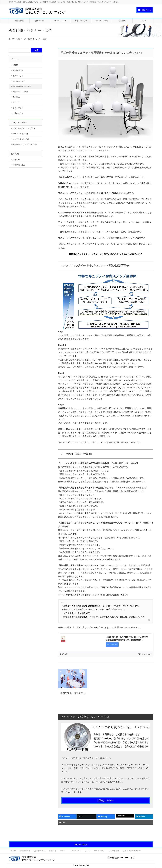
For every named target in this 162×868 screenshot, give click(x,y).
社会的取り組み (19, 165)
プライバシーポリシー (132, 851)
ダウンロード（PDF (112, 645)
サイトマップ (18, 108)
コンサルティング (19, 81)
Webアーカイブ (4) (20, 134)
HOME (15, 65)
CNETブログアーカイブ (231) (24, 128)
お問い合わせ (18, 113)
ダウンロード (76, 851)
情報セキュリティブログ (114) (25, 144)
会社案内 (16, 97)
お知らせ (16, 160)
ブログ (88, 851)
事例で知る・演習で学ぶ (73, 693)
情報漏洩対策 (18, 70)
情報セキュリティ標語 (20, 92)
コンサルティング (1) (21, 139)
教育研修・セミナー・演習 (22, 86)
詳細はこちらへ (106, 800)
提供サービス (18, 76)
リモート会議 (114, 851)
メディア (16, 102)
